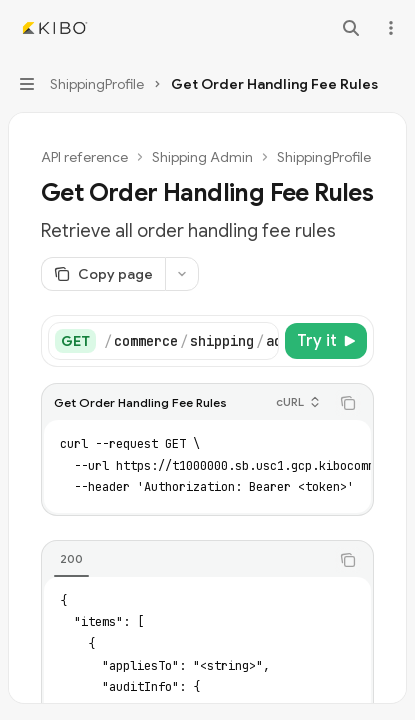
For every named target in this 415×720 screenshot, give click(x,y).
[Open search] (351, 28)
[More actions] (389, 28)
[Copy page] (103, 274)
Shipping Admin (202, 157)
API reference (84, 157)
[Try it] (326, 341)
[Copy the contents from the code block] (348, 403)
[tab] (71, 559)
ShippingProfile (324, 157)
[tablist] (185, 560)
